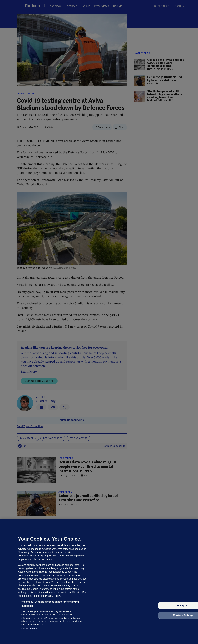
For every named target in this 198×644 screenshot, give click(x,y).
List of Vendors (29, 629)
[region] (99, 581)
